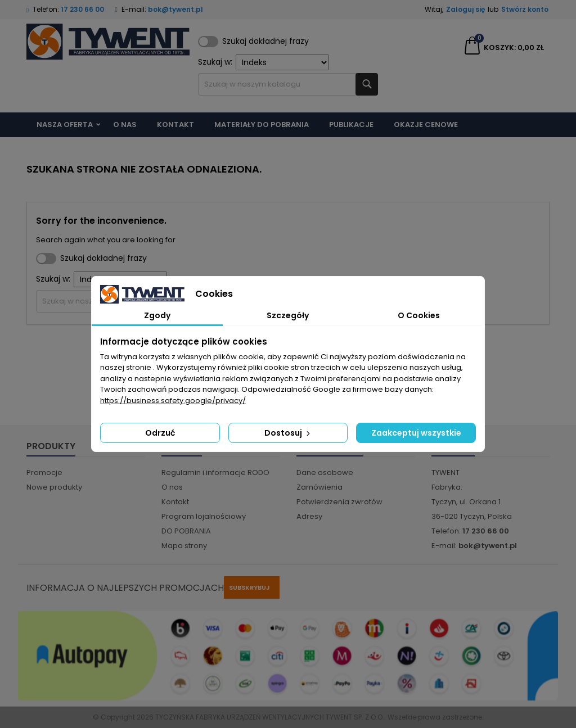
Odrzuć (160, 433)
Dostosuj (288, 433)
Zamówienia (319, 487)
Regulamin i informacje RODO (215, 472)
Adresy (309, 516)
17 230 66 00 (82, 9)
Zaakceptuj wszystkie (416, 433)
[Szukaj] (288, 84)
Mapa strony (184, 546)
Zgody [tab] (157, 315)
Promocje (44, 472)
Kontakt (175, 125)
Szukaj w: (264, 62)
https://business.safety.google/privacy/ (173, 401)
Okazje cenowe (426, 125)
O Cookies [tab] (419, 315)
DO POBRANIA (186, 531)
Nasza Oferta (65, 125)
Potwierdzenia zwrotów (339, 502)
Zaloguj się (465, 9)
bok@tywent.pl (175, 9)
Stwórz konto (525, 9)
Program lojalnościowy (204, 516)
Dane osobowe (325, 472)
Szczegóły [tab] (288, 315)
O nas (125, 125)
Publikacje (351, 125)
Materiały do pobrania (262, 125)
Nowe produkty (54, 487)
